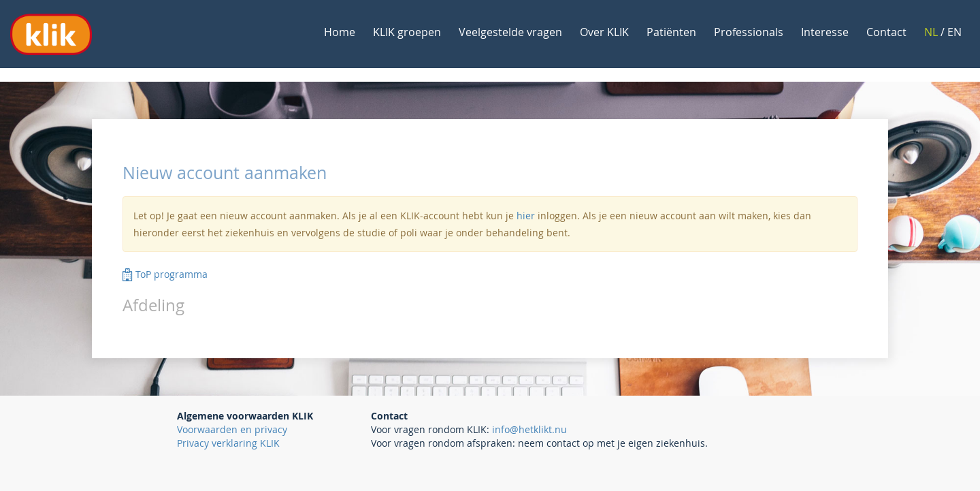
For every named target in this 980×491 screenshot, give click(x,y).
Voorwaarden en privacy (232, 429)
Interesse (825, 32)
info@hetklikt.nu (529, 429)
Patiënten (671, 32)
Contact (886, 32)
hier (526, 216)
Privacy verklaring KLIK (228, 443)
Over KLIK (604, 32)
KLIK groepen (407, 32)
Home (340, 32)
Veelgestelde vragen (510, 32)
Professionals (749, 32)
